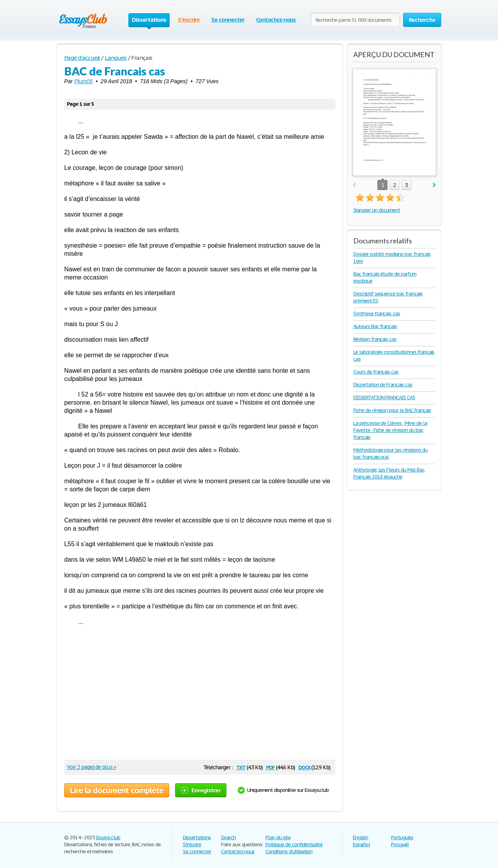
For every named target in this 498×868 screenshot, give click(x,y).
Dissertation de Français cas (383, 385)
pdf (270, 767)
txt (241, 767)
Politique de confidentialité (294, 844)
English (360, 837)
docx (304, 767)
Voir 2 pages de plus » (91, 767)
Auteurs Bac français (375, 326)
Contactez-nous (276, 20)
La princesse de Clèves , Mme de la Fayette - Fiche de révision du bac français (390, 430)
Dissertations (197, 837)
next (434, 185)
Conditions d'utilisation (289, 851)
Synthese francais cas (377, 313)
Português (402, 837)
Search (228, 837)
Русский (400, 844)
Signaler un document (377, 210)
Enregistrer (201, 790)
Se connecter (228, 20)
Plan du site (278, 837)
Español (361, 844)
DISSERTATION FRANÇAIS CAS (384, 397)
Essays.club (108, 837)
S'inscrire (189, 20)
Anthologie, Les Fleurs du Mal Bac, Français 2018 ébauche (389, 473)
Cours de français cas (376, 372)
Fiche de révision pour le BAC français (392, 410)
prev (354, 185)
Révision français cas (375, 339)
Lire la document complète (117, 790)
